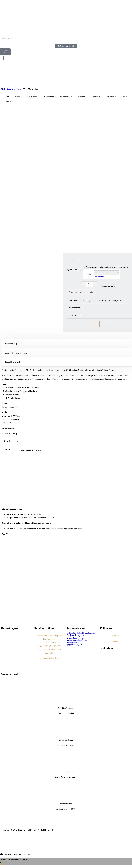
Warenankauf (9, 674)
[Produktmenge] (90, 284)
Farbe (89, 274)
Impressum (93, 633)
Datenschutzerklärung (80, 633)
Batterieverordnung (75, 643)
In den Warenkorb (109, 286)
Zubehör (10, 89)
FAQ (69, 641)
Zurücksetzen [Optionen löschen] (99, 277)
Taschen (19, 89)
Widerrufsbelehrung (75, 635)
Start (3, 89)
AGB (69, 633)
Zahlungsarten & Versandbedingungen (76, 638)
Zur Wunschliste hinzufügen (81, 301)
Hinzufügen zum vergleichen (111, 301)
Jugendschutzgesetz (75, 645)
